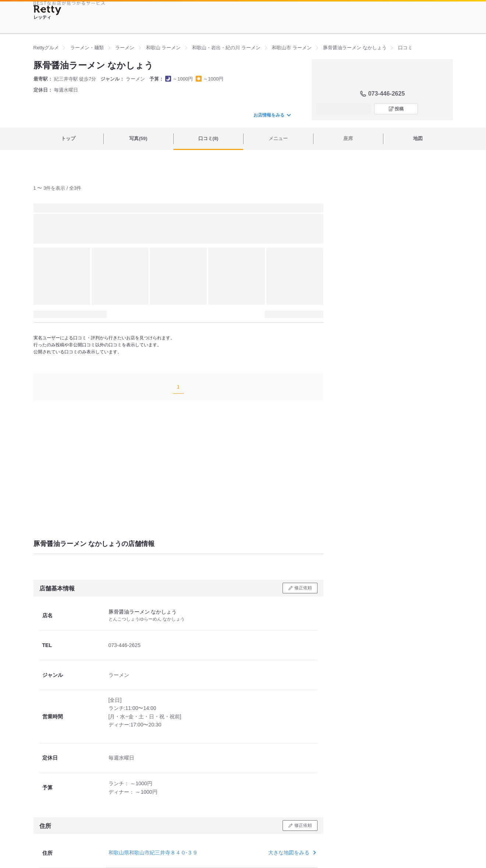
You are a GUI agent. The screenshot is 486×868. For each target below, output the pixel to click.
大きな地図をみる (291, 853)
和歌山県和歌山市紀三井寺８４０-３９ (153, 853)
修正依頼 (303, 588)
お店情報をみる (272, 115)
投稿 (399, 109)
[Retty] (47, 10)
